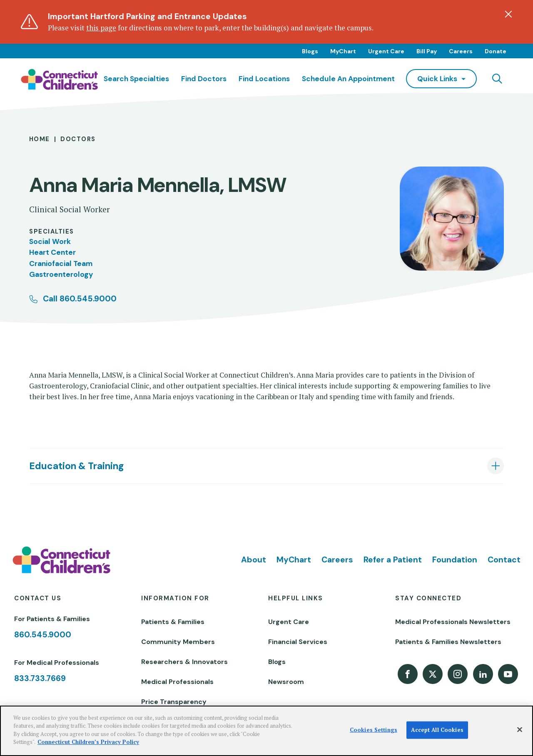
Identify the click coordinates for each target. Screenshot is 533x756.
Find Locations (264, 79)
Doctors (78, 139)
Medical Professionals (177, 682)
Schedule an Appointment (348, 79)
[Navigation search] (497, 79)
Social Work (50, 241)
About (254, 560)
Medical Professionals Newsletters (453, 622)
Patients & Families (173, 622)
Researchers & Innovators (184, 662)
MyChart (343, 51)
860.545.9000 (43, 635)
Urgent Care (386, 51)
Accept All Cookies (437, 730)
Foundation (455, 560)
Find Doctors (204, 79)
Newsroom (286, 682)
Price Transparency (174, 702)
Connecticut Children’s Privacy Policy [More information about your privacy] (88, 742)
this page (101, 28)
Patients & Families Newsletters (448, 642)
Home (40, 139)
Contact (504, 560)
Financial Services (298, 642)
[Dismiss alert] (508, 14)
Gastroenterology (61, 274)
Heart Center (52, 252)
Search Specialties (136, 79)
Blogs (310, 51)
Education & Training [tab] (76, 466)
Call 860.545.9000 (80, 299)
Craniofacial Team (61, 264)
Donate (496, 51)
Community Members (178, 642)
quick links (437, 79)
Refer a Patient (393, 560)
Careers (461, 51)
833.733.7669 (40, 678)
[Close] (520, 730)
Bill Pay (427, 51)
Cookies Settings (374, 730)
